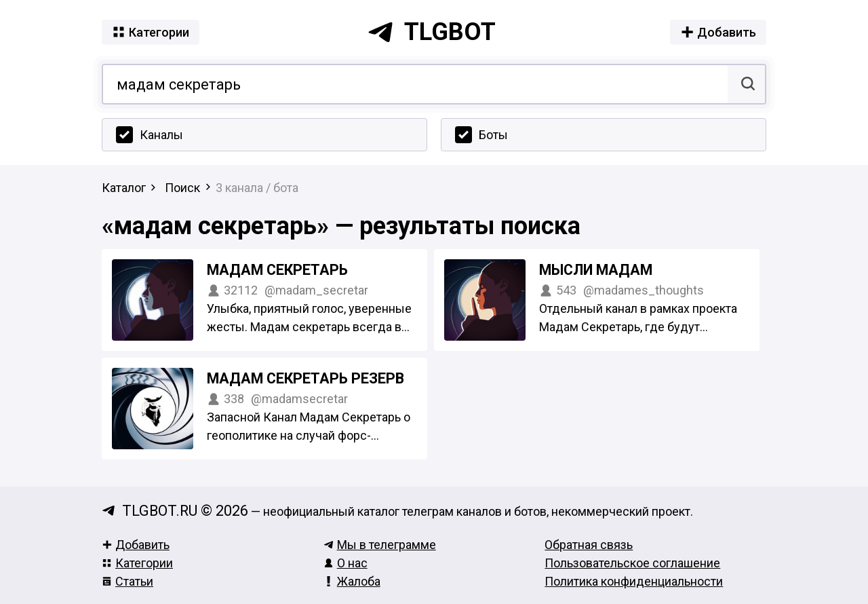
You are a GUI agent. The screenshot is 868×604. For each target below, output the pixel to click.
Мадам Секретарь (277, 270)
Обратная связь (589, 545)
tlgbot (431, 32)
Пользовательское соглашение (632, 563)
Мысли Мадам (596, 270)
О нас (346, 563)
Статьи (127, 581)
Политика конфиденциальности (634, 581)
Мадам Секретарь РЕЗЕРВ (305, 378)
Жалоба (352, 581)
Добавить (136, 545)
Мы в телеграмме (380, 545)
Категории (137, 563)
